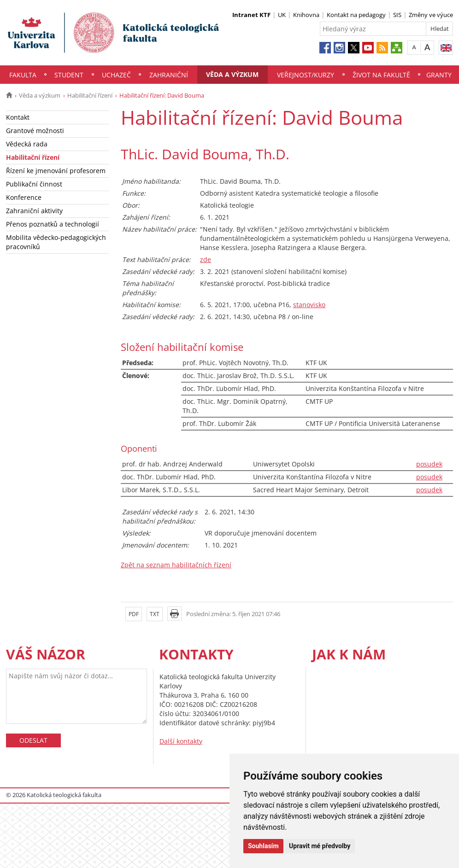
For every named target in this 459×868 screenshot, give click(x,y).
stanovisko (309, 305)
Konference (24, 197)
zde (206, 259)
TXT (155, 614)
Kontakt (18, 117)
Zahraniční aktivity (34, 211)
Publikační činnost (34, 184)
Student (69, 75)
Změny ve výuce (431, 15)
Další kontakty (181, 741)
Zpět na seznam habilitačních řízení (176, 565)
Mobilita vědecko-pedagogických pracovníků (56, 242)
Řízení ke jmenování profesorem (56, 171)
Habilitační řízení (90, 95)
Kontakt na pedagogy (356, 15)
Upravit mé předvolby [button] (320, 846)
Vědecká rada (27, 144)
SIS (397, 15)
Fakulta (23, 75)
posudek (429, 464)
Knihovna (306, 15)
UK (282, 15)
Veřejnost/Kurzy (306, 75)
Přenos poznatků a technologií (53, 224)
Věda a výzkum (232, 74)
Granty (439, 75)
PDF (134, 614)
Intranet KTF (251, 15)
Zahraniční (169, 75)
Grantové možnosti (35, 131)
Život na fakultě (381, 75)
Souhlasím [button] (263, 846)
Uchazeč (116, 75)
